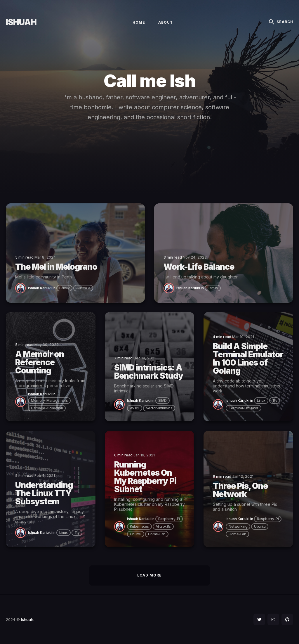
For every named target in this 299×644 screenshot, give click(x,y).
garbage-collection (47, 408)
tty (275, 400)
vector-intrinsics (159, 408)
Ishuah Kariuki (40, 288)
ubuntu (136, 534)
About (166, 22)
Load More (149, 575)
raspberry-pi (169, 519)
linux (261, 400)
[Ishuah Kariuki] (22, 288)
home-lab (157, 534)
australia (83, 288)
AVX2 (135, 408)
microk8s (163, 526)
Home (139, 22)
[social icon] (259, 619)
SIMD (162, 400)
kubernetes (139, 526)
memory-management (49, 400)
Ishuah (21, 22)
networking (238, 526)
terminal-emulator (244, 408)
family (64, 288)
